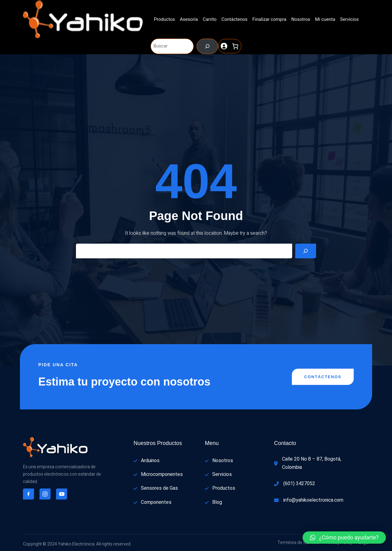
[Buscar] (207, 46)
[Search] (306, 251)
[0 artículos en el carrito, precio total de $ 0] (236, 46)
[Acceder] (224, 46)
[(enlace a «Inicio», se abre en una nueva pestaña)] (83, 19)
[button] (344, 538)
